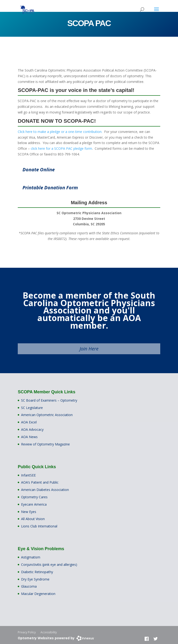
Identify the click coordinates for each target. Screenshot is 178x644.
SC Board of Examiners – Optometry (49, 400)
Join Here (89, 349)
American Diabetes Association (45, 490)
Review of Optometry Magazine (45, 444)
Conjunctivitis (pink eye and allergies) (49, 565)
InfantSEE (28, 475)
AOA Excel (29, 422)
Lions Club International (39, 526)
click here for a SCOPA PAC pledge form (61, 148)
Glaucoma (29, 586)
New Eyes (29, 512)
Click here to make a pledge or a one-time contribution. (60, 132)
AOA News (29, 437)
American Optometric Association (47, 415)
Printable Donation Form (50, 188)
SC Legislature (32, 408)
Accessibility (49, 632)
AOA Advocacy (32, 429)
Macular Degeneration (38, 594)
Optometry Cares (34, 497)
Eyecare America (34, 504)
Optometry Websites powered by (46, 638)
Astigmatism (31, 557)
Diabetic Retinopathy (37, 572)
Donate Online (39, 170)
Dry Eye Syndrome (35, 579)
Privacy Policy (27, 632)
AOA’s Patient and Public (40, 482)
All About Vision (33, 519)
